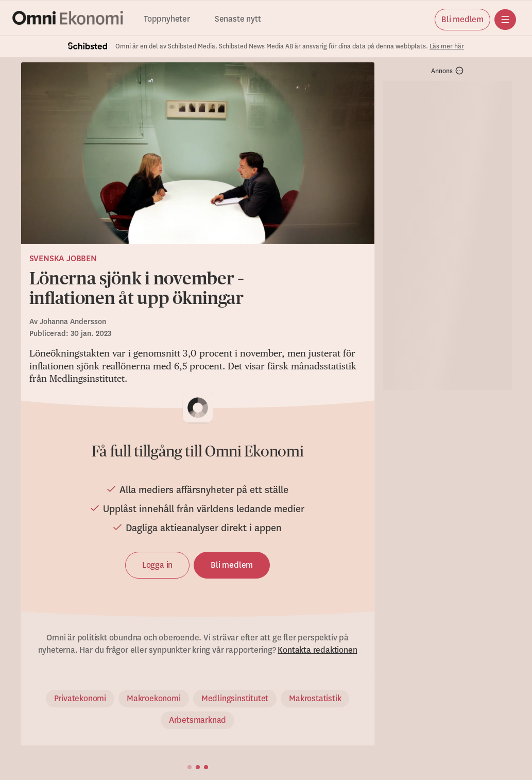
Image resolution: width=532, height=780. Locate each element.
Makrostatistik (315, 699)
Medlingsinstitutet (235, 699)
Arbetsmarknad (198, 720)
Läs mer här (447, 46)
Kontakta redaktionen (317, 650)
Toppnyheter (167, 19)
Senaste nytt (238, 19)
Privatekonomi (80, 699)
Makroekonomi (154, 699)
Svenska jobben (63, 259)
